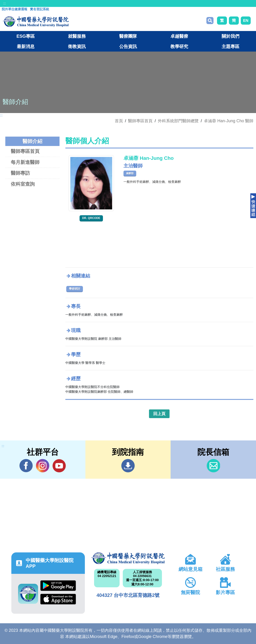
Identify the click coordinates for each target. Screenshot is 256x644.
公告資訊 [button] (128, 46)
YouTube (59, 466)
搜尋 (210, 21)
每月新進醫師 (25, 162)
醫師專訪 (20, 173)
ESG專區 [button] (26, 36)
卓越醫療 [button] (179, 36)
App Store (58, 599)
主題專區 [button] (230, 46)
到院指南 (128, 466)
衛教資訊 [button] (77, 46)
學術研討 (75, 289)
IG (43, 466)
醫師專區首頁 (25, 151)
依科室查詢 (23, 184)
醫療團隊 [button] (128, 36)
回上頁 (159, 414)
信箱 (213, 466)
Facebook (26, 466)
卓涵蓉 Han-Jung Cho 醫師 (229, 121)
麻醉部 (130, 173)
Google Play (58, 586)
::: (5, 3)
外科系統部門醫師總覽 (178, 121)
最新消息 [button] (26, 46)
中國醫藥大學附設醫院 (128, 558)
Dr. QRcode (91, 218)
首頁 (119, 121)
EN (246, 20)
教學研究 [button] (179, 46)
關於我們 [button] (230, 36)
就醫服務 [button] (77, 36)
